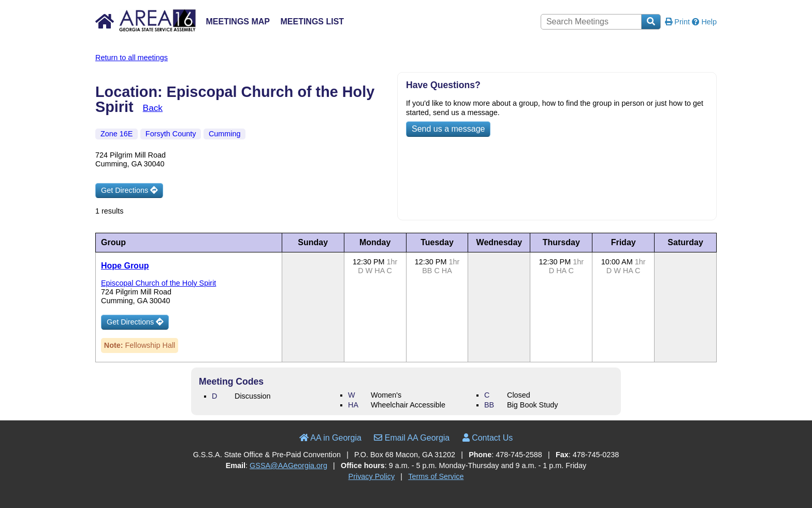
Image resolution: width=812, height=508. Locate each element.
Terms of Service (436, 476)
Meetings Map (238, 22)
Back (153, 108)
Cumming (225, 134)
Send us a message (448, 129)
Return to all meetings (132, 58)
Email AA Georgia (412, 438)
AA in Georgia (330, 438)
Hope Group (125, 266)
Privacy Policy (372, 476)
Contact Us (488, 438)
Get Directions (129, 190)
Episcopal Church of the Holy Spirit (158, 283)
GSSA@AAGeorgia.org (288, 465)
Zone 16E (117, 134)
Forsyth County (171, 134)
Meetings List (312, 22)
